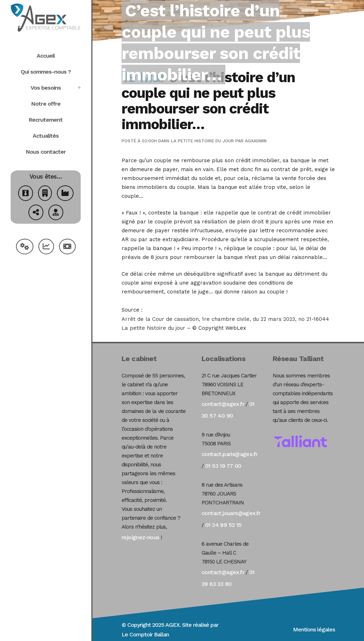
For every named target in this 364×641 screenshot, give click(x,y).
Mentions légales (314, 629)
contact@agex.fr (223, 404)
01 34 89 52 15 (223, 525)
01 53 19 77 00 (223, 466)
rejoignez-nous (140, 537)
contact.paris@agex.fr (229, 454)
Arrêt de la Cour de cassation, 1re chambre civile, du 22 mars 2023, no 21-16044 (225, 319)
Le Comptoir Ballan (145, 634)
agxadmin (256, 141)
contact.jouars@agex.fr (231, 513)
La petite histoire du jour (202, 141)
